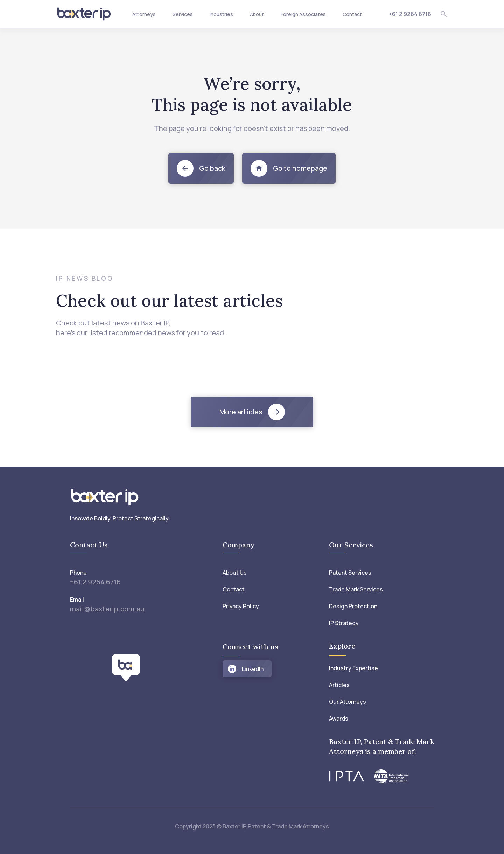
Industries (221, 14)
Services (183, 14)
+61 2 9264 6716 (410, 14)
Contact (352, 14)
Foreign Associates (303, 14)
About (257, 14)
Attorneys (144, 14)
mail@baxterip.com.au (107, 609)
